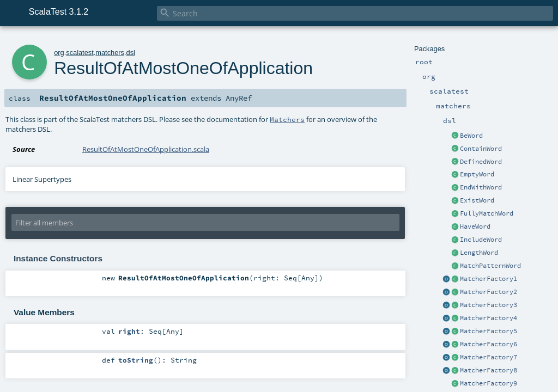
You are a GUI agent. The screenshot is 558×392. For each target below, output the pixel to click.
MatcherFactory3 (489, 305)
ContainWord (481, 149)
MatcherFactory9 (489, 383)
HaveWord (475, 226)
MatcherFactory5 (489, 331)
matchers (110, 53)
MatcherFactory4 (489, 318)
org (59, 53)
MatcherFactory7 (489, 357)
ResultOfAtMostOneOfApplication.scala (146, 149)
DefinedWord (481, 162)
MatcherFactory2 (489, 292)
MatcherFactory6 (489, 344)
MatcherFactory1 (489, 279)
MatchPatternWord (490, 266)
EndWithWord (481, 187)
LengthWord (479, 253)
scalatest (80, 53)
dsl (131, 53)
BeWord (471, 136)
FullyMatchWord (487, 213)
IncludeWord (481, 240)
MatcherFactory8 (489, 370)
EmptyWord (477, 174)
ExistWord (477, 200)
